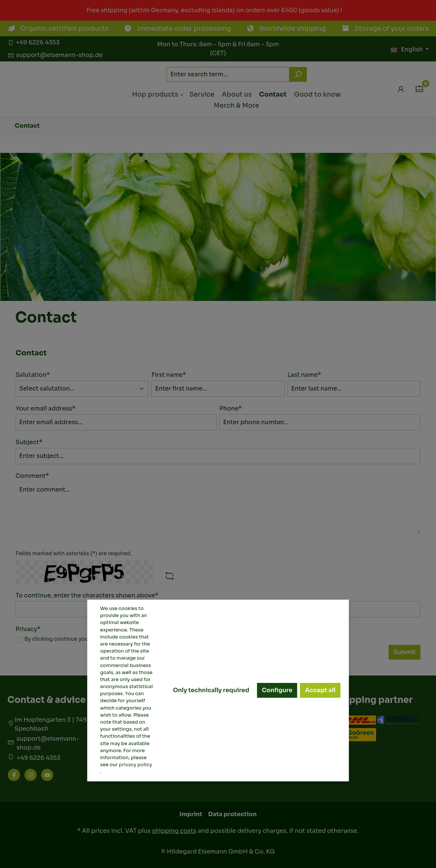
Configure (277, 690)
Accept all (320, 690)
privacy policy (135, 765)
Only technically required (211, 690)
